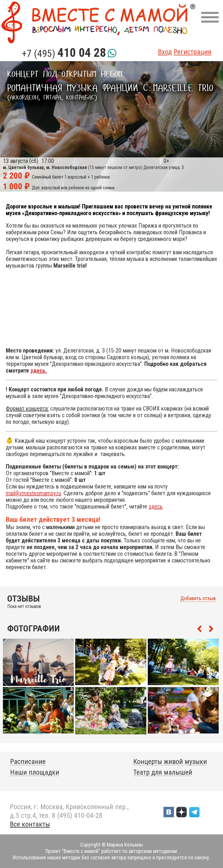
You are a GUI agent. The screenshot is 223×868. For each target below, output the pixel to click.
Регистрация (193, 52)
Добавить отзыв (198, 598)
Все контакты (30, 824)
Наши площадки (35, 772)
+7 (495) (64, 53)
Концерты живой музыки (170, 762)
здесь (156, 506)
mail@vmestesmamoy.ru (33, 493)
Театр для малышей (163, 772)
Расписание (28, 762)
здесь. (39, 371)
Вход (165, 52)
